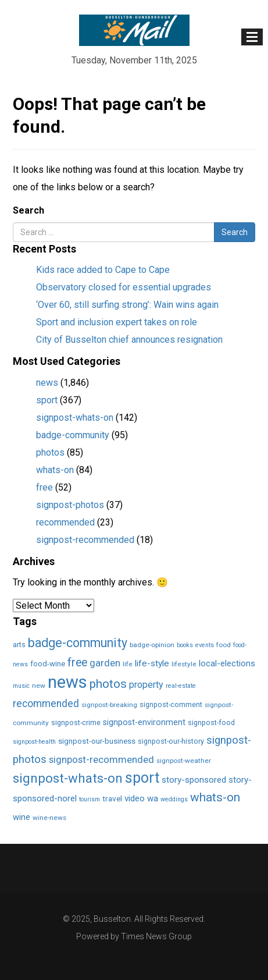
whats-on (55, 470)
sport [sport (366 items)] (142, 778)
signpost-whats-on (75, 418)
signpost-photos (70, 505)
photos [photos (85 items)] (108, 684)
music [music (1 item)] (21, 686)
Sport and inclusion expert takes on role (117, 322)
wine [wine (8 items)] (22, 817)
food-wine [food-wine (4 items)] (48, 664)
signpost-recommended (85, 540)
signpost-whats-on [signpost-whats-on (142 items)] (68, 778)
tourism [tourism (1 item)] (90, 799)
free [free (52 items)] (77, 663)
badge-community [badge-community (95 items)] (78, 643)
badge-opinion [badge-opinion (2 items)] (152, 645)
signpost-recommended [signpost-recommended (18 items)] (101, 759)
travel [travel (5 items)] (112, 798)
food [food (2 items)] (224, 645)
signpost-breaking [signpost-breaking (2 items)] (109, 705)
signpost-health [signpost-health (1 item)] (34, 742)
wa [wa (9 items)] (153, 798)
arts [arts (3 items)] (19, 645)
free (44, 487)
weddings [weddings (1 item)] (174, 799)
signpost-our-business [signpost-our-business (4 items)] (97, 741)
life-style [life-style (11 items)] (152, 663)
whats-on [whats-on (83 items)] (215, 797)
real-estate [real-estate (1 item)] (181, 686)
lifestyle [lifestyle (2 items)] (184, 664)
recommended (65, 522)
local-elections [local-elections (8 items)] (227, 663)
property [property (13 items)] (146, 685)
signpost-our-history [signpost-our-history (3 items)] (171, 741)
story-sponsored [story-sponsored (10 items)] (194, 780)
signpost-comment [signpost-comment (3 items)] (171, 704)
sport (47, 400)
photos (50, 452)
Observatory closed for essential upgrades (124, 287)
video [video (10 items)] (135, 798)
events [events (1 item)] (205, 645)
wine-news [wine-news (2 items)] (49, 818)
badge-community (73, 435)
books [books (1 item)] (185, 645)
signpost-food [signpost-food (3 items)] (211, 722)
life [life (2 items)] (128, 664)
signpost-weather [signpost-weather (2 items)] (184, 761)
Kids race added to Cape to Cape (103, 270)
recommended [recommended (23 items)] (46, 704)
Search (28, 210)
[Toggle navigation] (252, 37)
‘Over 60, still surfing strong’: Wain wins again (127, 305)
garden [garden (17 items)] (105, 663)
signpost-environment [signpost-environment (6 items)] (144, 722)
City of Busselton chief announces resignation (129, 340)
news (47, 383)
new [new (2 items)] (39, 686)
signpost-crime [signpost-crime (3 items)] (76, 722)
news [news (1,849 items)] (67, 682)
